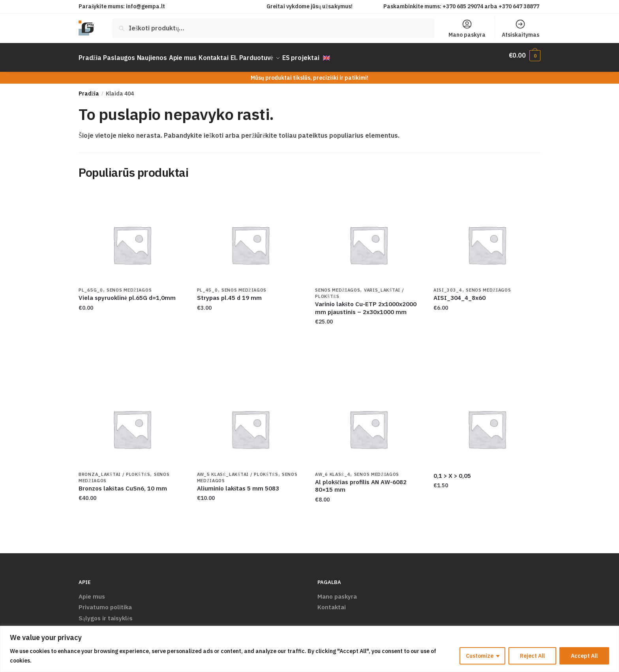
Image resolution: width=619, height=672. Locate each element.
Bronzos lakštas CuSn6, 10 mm (123, 484)
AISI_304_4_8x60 (460, 293)
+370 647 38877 (520, 6)
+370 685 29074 (463, 6)
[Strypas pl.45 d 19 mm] (250, 240)
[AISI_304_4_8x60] (487, 240)
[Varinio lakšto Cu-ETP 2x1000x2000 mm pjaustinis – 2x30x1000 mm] (368, 240)
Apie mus (92, 592)
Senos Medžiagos (129, 285)
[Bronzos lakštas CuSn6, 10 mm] (132, 424)
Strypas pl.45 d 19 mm (229, 293)
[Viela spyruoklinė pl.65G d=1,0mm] (132, 240)
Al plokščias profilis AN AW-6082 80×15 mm (361, 481)
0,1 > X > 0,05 (452, 471)
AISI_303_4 (448, 285)
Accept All (584, 656)
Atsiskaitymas (521, 28)
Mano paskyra (467, 28)
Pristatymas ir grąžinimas (115, 624)
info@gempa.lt (145, 6)
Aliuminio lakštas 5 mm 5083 (238, 484)
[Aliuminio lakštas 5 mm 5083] (250, 424)
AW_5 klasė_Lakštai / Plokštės (238, 470)
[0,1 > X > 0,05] (487, 424)
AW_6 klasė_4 (333, 470)
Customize (480, 656)
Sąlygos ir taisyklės (106, 613)
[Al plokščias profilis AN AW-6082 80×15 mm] (368, 424)
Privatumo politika (105, 602)
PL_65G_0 (91, 285)
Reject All (532, 656)
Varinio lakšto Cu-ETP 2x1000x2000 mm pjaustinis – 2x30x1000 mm (366, 303)
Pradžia (89, 89)
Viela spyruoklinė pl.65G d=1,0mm (127, 293)
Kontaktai (332, 602)
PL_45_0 (207, 285)
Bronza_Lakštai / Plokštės (114, 470)
